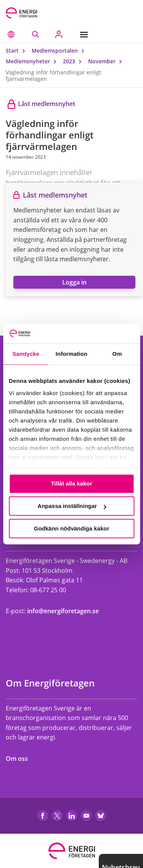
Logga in (74, 282)
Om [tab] (117, 354)
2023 (74, 61)
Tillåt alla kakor (71, 484)
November (107, 61)
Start (17, 51)
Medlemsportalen (60, 51)
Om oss (20, 759)
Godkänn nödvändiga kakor (72, 528)
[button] (11, 34)
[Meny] (86, 34)
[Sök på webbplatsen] (35, 34)
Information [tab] (72, 354)
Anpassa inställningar (72, 506)
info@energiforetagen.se (63, 611)
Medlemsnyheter (33, 61)
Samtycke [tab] (26, 354)
